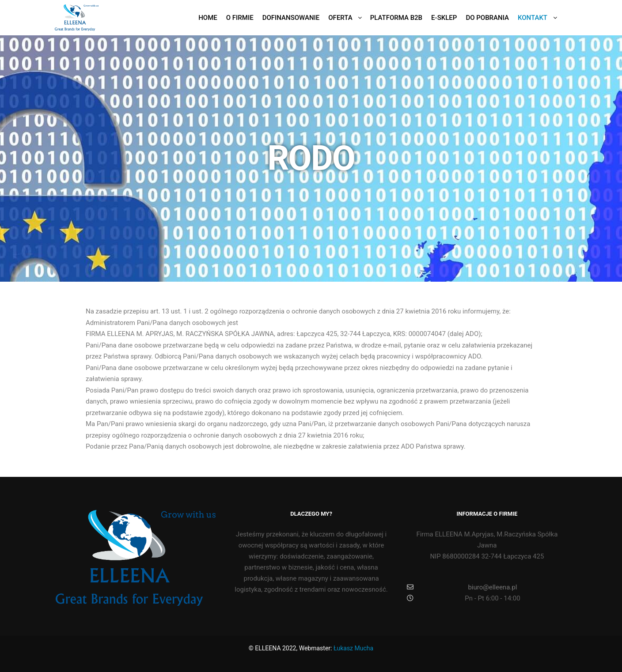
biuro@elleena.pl (462, 587)
